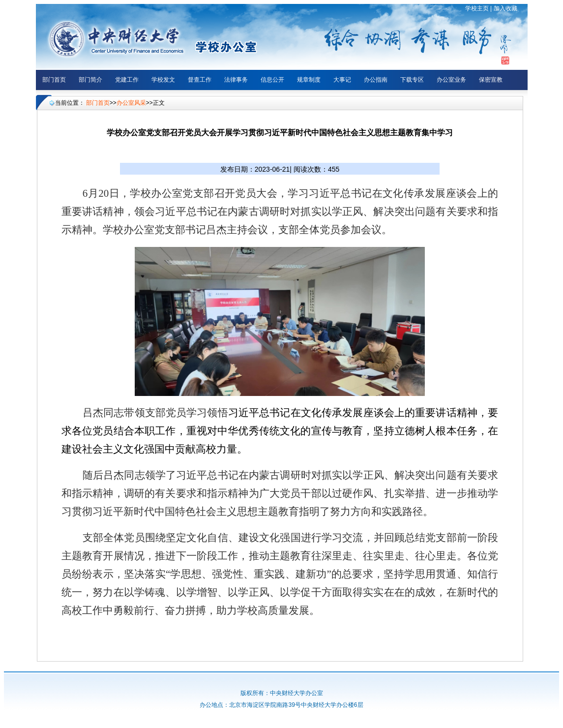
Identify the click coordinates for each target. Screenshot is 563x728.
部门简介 (90, 80)
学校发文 (163, 80)
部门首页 (54, 80)
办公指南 (376, 80)
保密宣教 (491, 80)
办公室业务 (451, 80)
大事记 (342, 80)
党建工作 (127, 80)
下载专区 (412, 80)
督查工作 (200, 80)
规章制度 (309, 80)
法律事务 (236, 80)
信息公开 (272, 80)
